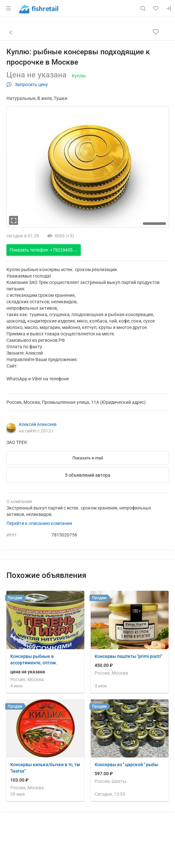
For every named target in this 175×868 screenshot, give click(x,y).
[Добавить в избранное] (156, 32)
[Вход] (169, 8)
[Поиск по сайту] (143, 8)
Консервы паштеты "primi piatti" (128, 656)
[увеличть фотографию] (14, 220)
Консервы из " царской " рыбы (126, 765)
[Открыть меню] (8, 8)
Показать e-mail (88, 458)
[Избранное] (156, 8)
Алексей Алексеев (38, 424)
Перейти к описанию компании (39, 523)
